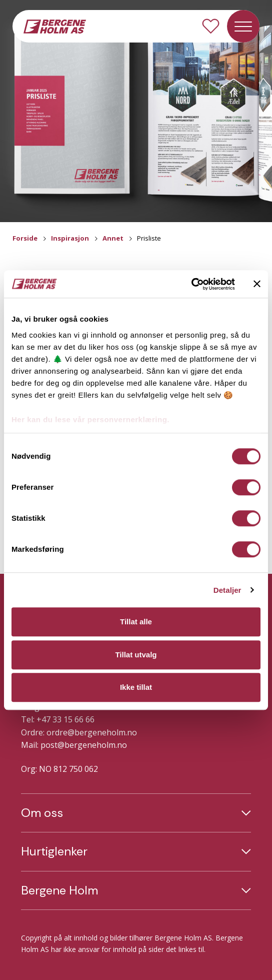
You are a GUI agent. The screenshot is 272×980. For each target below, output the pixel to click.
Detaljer (227, 590)
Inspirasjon (70, 238)
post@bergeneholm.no (84, 745)
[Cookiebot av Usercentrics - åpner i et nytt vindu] (191, 284)
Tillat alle (136, 622)
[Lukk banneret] (257, 284)
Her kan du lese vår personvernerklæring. (90, 419)
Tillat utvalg (136, 655)
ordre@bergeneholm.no (92, 732)
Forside (25, 238)
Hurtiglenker (54, 851)
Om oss (42, 813)
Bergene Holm (59, 890)
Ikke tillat (136, 687)
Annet (113, 238)
